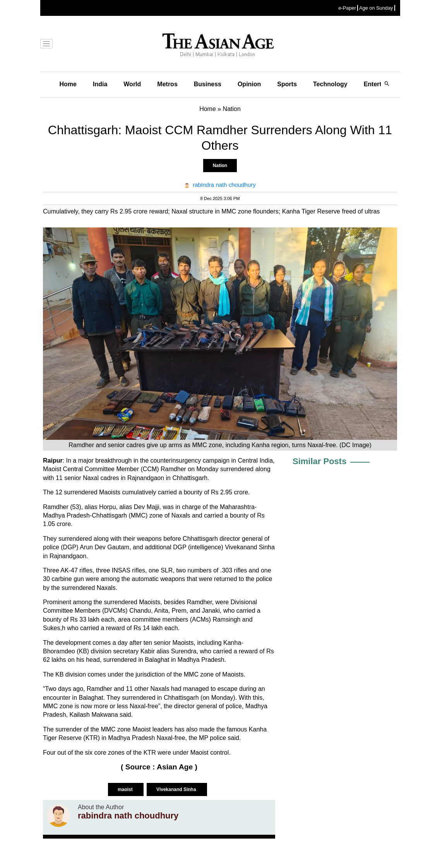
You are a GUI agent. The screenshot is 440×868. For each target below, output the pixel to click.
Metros (167, 84)
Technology (330, 84)
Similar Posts (319, 461)
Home (68, 84)
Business (208, 84)
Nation (220, 166)
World (132, 84)
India (100, 84)
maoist (126, 789)
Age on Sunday (376, 8)
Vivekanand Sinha (177, 789)
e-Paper (347, 8)
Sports (287, 84)
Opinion (249, 84)
